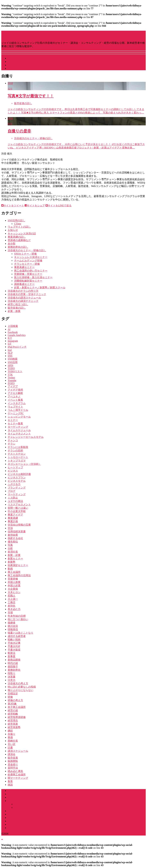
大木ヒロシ (14, 592)
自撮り (12, 734)
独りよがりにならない (21, 690)
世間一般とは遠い (18, 508)
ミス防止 (13, 498)
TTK (10, 375)
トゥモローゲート (18, 457)
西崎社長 (13, 741)
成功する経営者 (17, 636)
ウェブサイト (15, 407)
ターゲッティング (18, 427)
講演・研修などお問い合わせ (24, 68)
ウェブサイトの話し (19, 227)
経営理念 (13, 721)
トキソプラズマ (17, 461)
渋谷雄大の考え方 (18, 683)
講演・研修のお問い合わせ (23, 828)
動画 (10, 569)
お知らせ (13, 230)
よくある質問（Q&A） (21, 821)
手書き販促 (14, 650)
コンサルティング (18, 814)
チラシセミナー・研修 (27, 264)
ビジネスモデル (17, 481)
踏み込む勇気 (15, 771)
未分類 (12, 244)
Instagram (13, 341)
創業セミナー (15, 558)
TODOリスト (15, 371)
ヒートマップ (15, 467)
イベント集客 (15, 400)
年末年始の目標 (17, 616)
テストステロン (17, 454)
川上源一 (13, 599)
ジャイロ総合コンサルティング (26, 797)
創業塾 (12, 562)
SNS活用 (13, 362)
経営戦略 (13, 714)
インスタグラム (17, 403)
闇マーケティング (18, 778)
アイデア (13, 386)
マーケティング (17, 494)
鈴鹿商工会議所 (17, 775)
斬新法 (12, 653)
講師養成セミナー (24, 284)
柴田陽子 (13, 667)
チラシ (12, 444)
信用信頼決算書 (17, 531)
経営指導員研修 (17, 717)
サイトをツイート (13, 206)
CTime (18, 224)
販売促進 (13, 758)
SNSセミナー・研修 (25, 254)
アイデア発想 (15, 390)
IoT (10, 344)
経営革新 (13, 724)
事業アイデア (15, 515)
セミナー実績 (15, 818)
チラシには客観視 (18, 447)
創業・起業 (14, 555)
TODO (11, 368)
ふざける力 (14, 484)
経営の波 (13, 710)
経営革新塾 (14, 727)
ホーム (12, 791)
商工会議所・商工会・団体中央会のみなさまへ (35, 811)
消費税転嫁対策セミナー (28, 281)
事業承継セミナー (24, 267)
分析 (10, 548)
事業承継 (13, 518)
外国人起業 (14, 585)
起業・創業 (14, 311)
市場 (10, 613)
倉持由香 (13, 535)
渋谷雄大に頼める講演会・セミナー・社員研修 (35, 801)
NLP (10, 353)
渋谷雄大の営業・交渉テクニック (27, 294)
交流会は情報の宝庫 (19, 525)
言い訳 (12, 744)
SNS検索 (13, 359)
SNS (10, 356)
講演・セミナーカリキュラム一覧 (33, 804)
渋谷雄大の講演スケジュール (24, 298)
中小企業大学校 (17, 511)
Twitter (11, 377)
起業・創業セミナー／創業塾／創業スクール (40, 287)
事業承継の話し (17, 237)
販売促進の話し (17, 308)
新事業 (12, 656)
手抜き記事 (14, 643)
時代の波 (13, 663)
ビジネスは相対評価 (19, 474)
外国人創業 (14, 582)
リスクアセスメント (19, 504)
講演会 (12, 754)
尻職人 (12, 596)
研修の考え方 (15, 700)
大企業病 (13, 589)
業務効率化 (14, 670)
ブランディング (17, 488)
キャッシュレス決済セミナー (31, 257)
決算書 (12, 677)
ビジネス (13, 471)
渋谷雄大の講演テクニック (23, 301)
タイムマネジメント (19, 434)
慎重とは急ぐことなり (21, 633)
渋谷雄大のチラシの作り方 (23, 291)
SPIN (10, 365)
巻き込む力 (14, 609)
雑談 (10, 785)
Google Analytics (17, 335)
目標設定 (13, 694)
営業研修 (13, 579)
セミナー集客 (15, 423)
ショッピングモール (19, 417)
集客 (10, 781)
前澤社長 (13, 552)
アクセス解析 (15, 393)
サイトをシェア (35, 206)
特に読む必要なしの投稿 (22, 687)
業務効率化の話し (18, 247)
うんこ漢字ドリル (18, 410)
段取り (12, 673)
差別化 (12, 606)
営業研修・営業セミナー (28, 274)
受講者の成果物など (19, 240)
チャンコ (13, 440)
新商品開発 (14, 660)
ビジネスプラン (17, 477)
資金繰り (13, 764)
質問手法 (13, 768)
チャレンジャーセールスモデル (26, 437)
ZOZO (11, 383)
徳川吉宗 (13, 626)
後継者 (12, 623)
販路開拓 (13, 761)
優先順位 (13, 542)
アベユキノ (14, 396)
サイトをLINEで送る (59, 206)
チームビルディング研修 (28, 260)
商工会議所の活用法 (19, 575)
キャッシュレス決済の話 (22, 233)
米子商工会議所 (17, 707)
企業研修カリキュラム (27, 807)
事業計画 (13, 521)
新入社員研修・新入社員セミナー (33, 277)
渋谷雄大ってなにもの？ (22, 62)
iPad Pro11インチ (17, 347)
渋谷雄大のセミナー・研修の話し (27, 250)
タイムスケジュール (19, 430)
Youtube (12, 380)
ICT (10, 338)
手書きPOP (14, 646)
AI (9, 329)
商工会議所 (14, 572)
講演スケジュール (18, 58)
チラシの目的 (15, 450)
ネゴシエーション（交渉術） (24, 464)
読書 (10, 748)
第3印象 (12, 704)
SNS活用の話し (16, 220)
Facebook (13, 332)
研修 (10, 697)
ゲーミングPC (16, 413)
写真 (10, 545)
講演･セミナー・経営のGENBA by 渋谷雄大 (52, 34)
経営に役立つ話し (18, 304)
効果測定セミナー (18, 565)
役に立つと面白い (18, 619)
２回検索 (13, 326)
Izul (10, 350)
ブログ (12, 491)
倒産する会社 (15, 538)
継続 (10, 731)
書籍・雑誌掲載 (17, 824)
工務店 (12, 602)
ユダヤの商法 (15, 501)
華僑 (10, 737)
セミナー (13, 420)
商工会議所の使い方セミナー (31, 271)
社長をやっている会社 (21, 65)
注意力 (12, 680)
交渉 (10, 528)
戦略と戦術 (14, 640)
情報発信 (13, 629)
